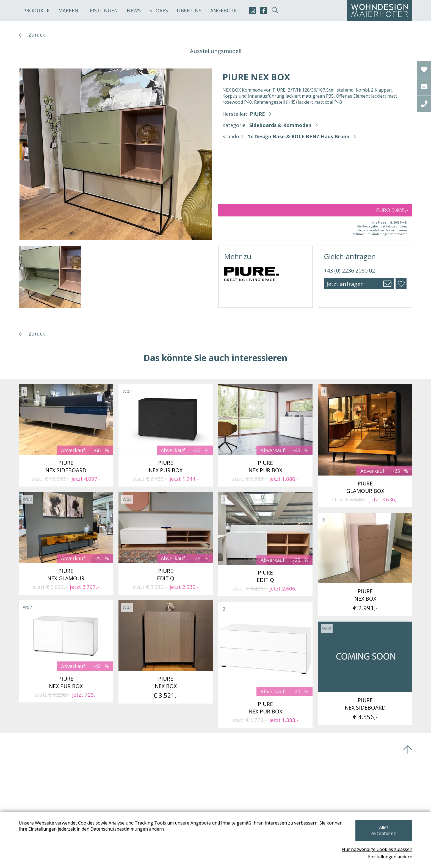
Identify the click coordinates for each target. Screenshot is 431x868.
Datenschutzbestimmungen (119, 835)
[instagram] (253, 11)
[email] (424, 87)
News (134, 10)
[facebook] (264, 11)
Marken (68, 10)
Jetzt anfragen (345, 284)
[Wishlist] (424, 70)
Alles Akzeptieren (383, 833)
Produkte (36, 10)
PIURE (257, 114)
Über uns (189, 10)
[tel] (424, 104)
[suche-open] (275, 11)
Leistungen (103, 10)
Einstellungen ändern (390, 857)
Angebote (223, 10)
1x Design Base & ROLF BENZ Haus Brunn (298, 136)
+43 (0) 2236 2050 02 (349, 270)
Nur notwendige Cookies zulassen (377, 849)
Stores (159, 10)
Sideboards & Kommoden (280, 125)
